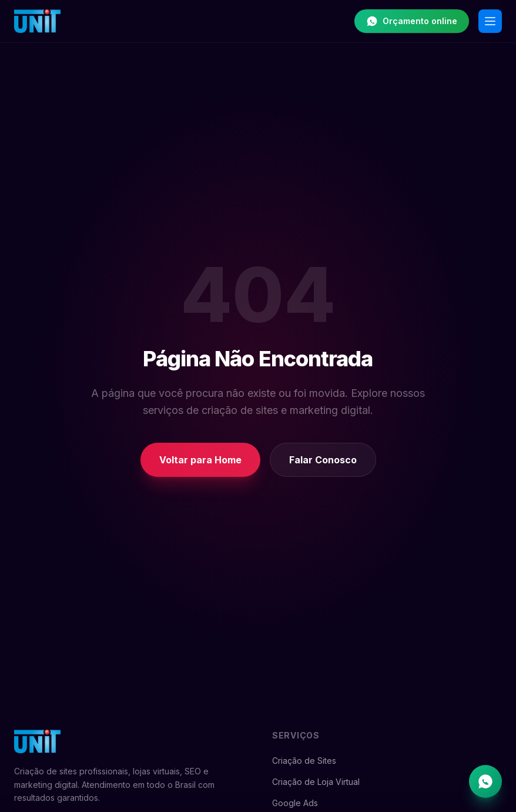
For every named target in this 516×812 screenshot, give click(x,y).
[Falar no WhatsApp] (485, 781)
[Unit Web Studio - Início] (37, 21)
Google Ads (295, 803)
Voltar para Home (200, 460)
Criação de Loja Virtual (316, 782)
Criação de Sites (304, 761)
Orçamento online (412, 21)
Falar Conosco (323, 460)
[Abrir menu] (490, 21)
